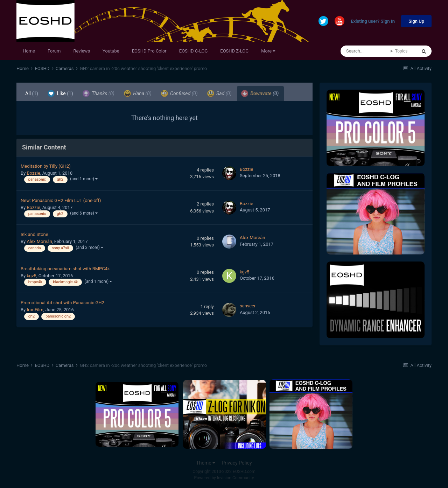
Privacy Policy (237, 463)
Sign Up (416, 21)
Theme (206, 463)
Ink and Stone (34, 234)
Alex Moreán (39, 241)
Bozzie (33, 173)
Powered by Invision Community (224, 478)
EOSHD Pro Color (149, 51)
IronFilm (35, 310)
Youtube (111, 51)
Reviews (82, 51)
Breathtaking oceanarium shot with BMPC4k (65, 269)
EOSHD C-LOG (194, 51)
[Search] (366, 51)
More (268, 51)
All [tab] (32, 93)
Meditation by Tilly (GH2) (46, 166)
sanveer (248, 306)
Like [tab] (60, 93)
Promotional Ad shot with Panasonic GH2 (62, 303)
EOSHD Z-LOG (234, 51)
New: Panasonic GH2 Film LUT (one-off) (61, 200)
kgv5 (31, 276)
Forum (54, 51)
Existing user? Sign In (373, 22)
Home (29, 51)
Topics (401, 51)
